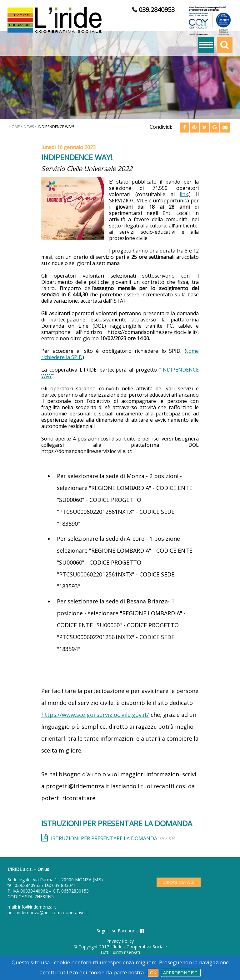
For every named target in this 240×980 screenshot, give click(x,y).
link (184, 194)
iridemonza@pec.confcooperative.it (52, 912)
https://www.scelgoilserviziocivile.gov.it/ (95, 715)
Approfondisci (181, 973)
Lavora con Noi (179, 882)
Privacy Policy (120, 941)
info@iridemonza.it (37, 907)
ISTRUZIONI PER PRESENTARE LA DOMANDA (113, 838)
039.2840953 (28, 885)
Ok (153, 973)
